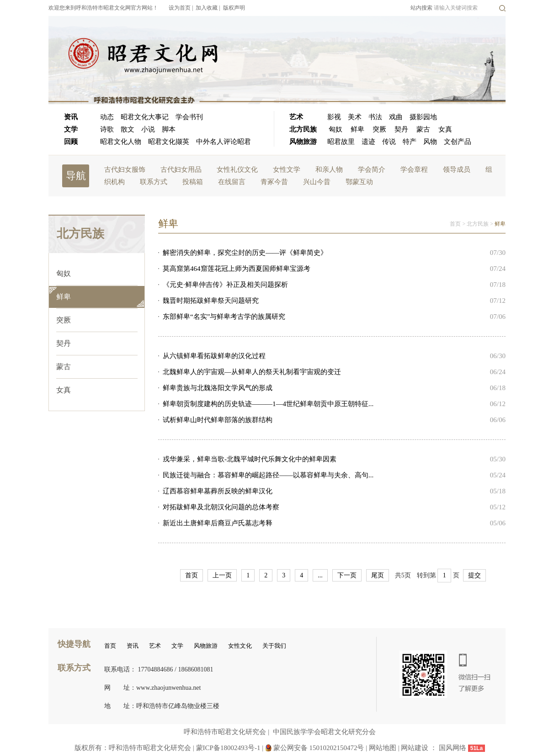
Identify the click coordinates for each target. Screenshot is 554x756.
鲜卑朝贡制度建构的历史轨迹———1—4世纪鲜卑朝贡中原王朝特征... (268, 404)
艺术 (296, 117)
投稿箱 (193, 182)
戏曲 (396, 117)
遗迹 (368, 142)
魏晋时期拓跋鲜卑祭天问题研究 (211, 301)
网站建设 (415, 748)
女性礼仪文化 (237, 169)
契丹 (401, 129)
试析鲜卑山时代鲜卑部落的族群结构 (218, 420)
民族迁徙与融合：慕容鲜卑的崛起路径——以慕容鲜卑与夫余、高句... (268, 475)
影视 (334, 117)
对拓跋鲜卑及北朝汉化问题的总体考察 (221, 507)
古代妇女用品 (181, 169)
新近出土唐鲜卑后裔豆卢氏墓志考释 (218, 523)
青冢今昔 (274, 182)
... (320, 575)
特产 (410, 142)
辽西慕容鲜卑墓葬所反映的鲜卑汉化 (218, 491)
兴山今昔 (317, 182)
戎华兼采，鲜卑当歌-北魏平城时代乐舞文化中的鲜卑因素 (250, 459)
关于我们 (274, 646)
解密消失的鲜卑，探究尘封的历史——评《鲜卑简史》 (245, 253)
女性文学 (287, 169)
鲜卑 (357, 129)
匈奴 (336, 129)
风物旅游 (303, 142)
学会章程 (414, 169)
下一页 (347, 575)
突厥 (379, 129)
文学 (71, 129)
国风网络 (453, 748)
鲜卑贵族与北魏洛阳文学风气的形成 (218, 388)
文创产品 (458, 142)
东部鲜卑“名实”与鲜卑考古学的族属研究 (224, 317)
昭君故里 (341, 142)
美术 (355, 117)
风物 (430, 142)
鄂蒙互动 (359, 182)
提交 (474, 575)
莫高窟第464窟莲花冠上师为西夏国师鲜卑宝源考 (237, 269)
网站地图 (384, 748)
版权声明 (234, 8)
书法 (375, 117)
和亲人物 (329, 169)
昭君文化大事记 (145, 117)
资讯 (71, 117)
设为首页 (180, 8)
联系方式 (154, 182)
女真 (445, 129)
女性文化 (240, 646)
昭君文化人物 (121, 142)
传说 (389, 142)
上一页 (222, 575)
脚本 (169, 129)
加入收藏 (207, 8)
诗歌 (107, 129)
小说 (148, 129)
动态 (107, 117)
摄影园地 (423, 117)
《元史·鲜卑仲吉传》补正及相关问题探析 (225, 285)
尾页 (378, 575)
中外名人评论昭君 (224, 142)
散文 (128, 129)
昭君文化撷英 (169, 142)
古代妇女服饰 (125, 169)
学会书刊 (189, 117)
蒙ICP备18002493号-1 (228, 748)
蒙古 (423, 129)
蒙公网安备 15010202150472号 (319, 748)
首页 (455, 224)
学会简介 (372, 169)
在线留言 (232, 182)
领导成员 (457, 169)
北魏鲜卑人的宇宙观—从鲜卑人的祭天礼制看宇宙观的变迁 (252, 372)
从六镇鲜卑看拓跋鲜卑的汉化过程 (214, 356)
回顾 (71, 142)
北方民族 (303, 129)
